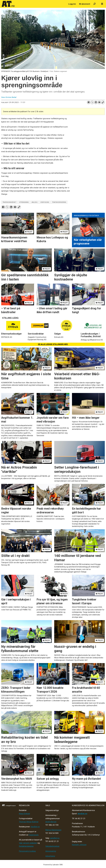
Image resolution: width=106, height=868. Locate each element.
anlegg (35, 202)
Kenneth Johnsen (79, 845)
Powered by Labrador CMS (53, 865)
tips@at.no (35, 827)
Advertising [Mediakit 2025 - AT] (50, 856)
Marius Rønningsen (53, 830)
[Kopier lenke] (103, 102)
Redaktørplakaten (26, 846)
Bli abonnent (85, 4)
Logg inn (72, 4)
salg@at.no (55, 838)
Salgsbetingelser (52, 846)
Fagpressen (34, 835)
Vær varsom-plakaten (28, 843)
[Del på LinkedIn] (96, 102)
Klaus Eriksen (24, 814)
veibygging (45, 202)
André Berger (51, 822)
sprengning (24, 202)
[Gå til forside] (8, 4)
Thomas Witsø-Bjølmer (29, 822)
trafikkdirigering (59, 202)
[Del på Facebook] (89, 102)
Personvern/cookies (27, 851)
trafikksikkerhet (9, 202)
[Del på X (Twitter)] (92, 102)
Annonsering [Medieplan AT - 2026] (51, 851)
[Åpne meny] (102, 4)
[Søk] (95, 4)
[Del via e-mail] (99, 102)
